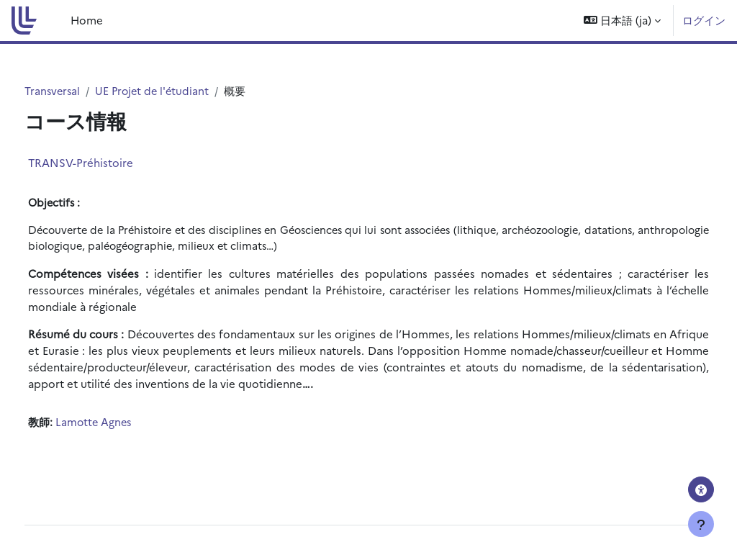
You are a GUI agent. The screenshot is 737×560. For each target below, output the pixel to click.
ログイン (704, 20)
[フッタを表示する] (701, 524)
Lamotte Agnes (121, 422)
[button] (622, 21)
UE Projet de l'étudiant (182, 91)
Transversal (80, 91)
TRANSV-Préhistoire (107, 163)
